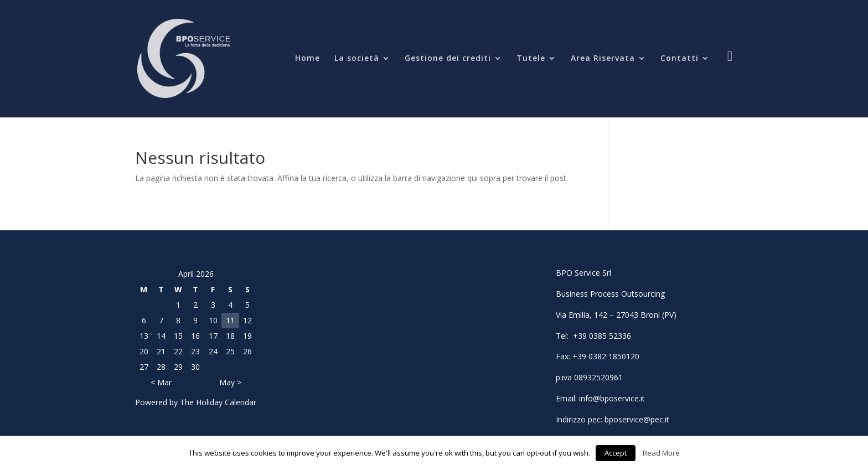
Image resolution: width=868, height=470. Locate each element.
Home (308, 59)
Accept (616, 453)
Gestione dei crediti (448, 59)
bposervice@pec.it (637, 419)
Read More (661, 453)
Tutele (531, 59)
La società (357, 59)
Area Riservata (603, 59)
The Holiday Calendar (218, 402)
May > (230, 382)
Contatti (680, 59)
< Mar (161, 382)
